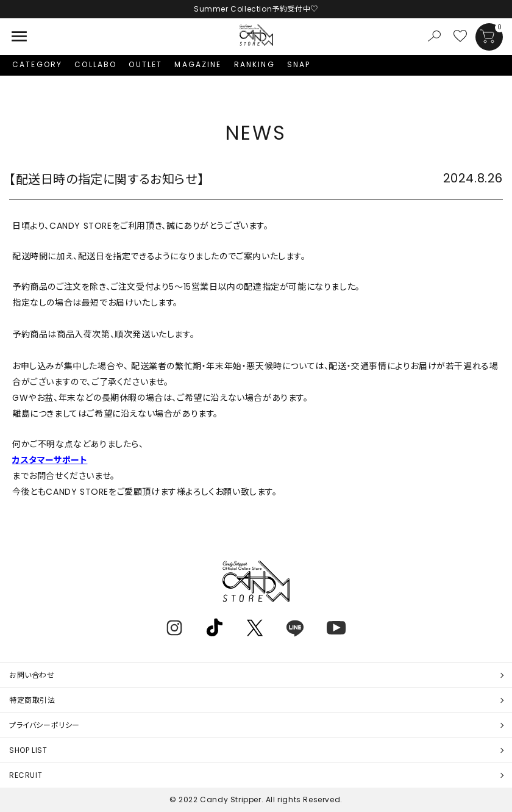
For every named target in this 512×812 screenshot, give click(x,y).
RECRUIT (26, 775)
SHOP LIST (28, 750)
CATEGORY (37, 64)
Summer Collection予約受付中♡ (256, 9)
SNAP (299, 64)
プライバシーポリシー (44, 725)
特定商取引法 (32, 700)
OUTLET (145, 64)
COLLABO (95, 64)
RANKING (254, 64)
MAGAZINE (198, 64)
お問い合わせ (32, 675)
